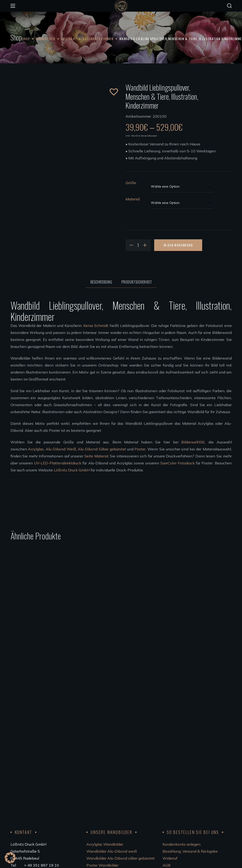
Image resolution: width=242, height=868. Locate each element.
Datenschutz (174, 777)
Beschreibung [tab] (101, 282)
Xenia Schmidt (96, 326)
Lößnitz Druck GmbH (72, 470)
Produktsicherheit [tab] (137, 282)
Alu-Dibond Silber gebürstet (102, 449)
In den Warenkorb (178, 245)
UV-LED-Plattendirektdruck (58, 463)
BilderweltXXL (193, 442)
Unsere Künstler (100, 777)
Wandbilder (45, 39)
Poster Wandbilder (102, 756)
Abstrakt (69, 39)
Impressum (172, 770)
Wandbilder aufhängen (106, 770)
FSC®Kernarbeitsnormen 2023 (189, 791)
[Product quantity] (138, 245)
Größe (131, 183)
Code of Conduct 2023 (182, 784)
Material (133, 199)
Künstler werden (100, 784)
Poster (140, 449)
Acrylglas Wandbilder (105, 735)
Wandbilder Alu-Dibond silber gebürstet (121, 749)
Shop (26, 39)
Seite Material (96, 456)
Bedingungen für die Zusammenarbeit (119, 791)
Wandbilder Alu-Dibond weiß (112, 742)
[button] (229, 6)
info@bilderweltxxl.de (44, 770)
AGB (167, 756)
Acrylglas (36, 449)
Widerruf (170, 749)
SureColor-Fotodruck (177, 463)
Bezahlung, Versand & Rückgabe (190, 742)
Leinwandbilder (100, 763)
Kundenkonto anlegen (182, 735)
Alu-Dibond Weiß (61, 449)
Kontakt (169, 763)
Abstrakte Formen (98, 39)
